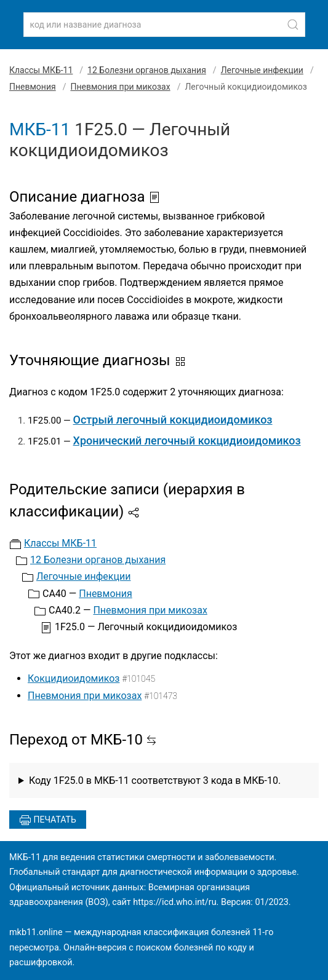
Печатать (48, 820)
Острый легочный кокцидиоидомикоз (173, 420)
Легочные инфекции (262, 70)
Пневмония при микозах (120, 87)
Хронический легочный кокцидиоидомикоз (187, 441)
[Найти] (293, 25)
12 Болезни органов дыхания (147, 70)
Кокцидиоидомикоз (74, 678)
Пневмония (33, 87)
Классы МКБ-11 (41, 70)
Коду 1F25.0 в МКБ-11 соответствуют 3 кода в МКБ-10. (155, 780)
